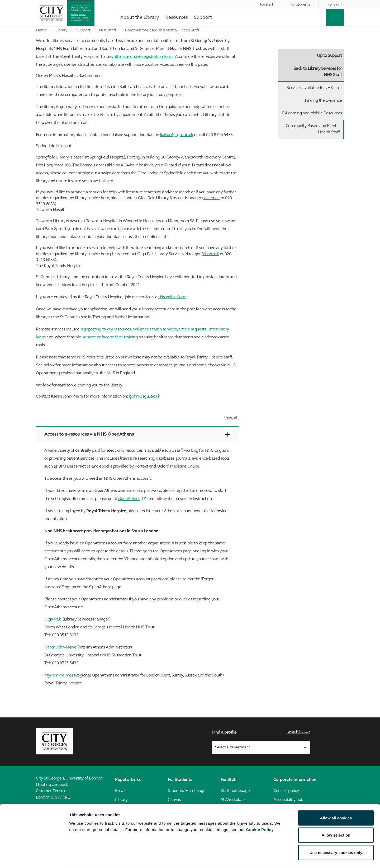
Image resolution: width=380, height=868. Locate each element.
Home (41, 31)
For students (300, 5)
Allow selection (336, 816)
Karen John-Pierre (60, 647)
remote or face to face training (110, 337)
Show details (277, 858)
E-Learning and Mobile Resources (312, 113)
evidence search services (155, 329)
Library (61, 31)
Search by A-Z (299, 732)
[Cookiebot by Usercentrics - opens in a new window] (34, 858)
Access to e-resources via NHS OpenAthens (137, 434)
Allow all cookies (336, 799)
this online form (172, 297)
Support (83, 31)
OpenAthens (129, 499)
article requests (193, 329)
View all (231, 418)
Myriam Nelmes (59, 675)
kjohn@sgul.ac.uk (144, 396)
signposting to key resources (106, 329)
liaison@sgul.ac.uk (177, 135)
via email (212, 198)
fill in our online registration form (143, 57)
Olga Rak (53, 619)
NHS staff (108, 31)
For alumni (336, 5)
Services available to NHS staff (314, 88)
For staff (267, 5)
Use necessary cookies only (336, 833)
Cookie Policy (260, 810)
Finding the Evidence (323, 101)
